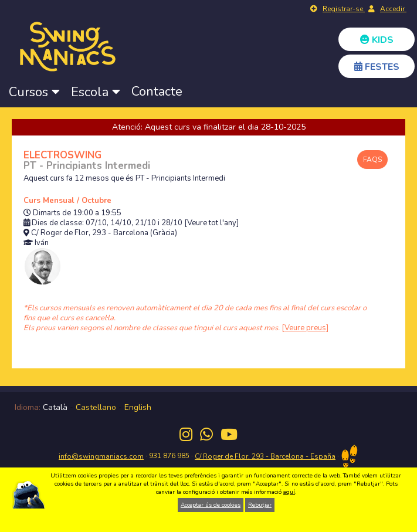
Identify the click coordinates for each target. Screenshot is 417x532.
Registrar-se (344, 9)
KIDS (377, 40)
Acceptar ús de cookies (211, 505)
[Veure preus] (305, 328)
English (138, 407)
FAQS (372, 160)
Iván (42, 243)
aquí (289, 492)
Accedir (393, 9)
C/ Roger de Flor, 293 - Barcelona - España (265, 456)
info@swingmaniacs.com (101, 456)
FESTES (377, 67)
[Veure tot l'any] (211, 223)
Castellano (96, 407)
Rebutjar (260, 505)
